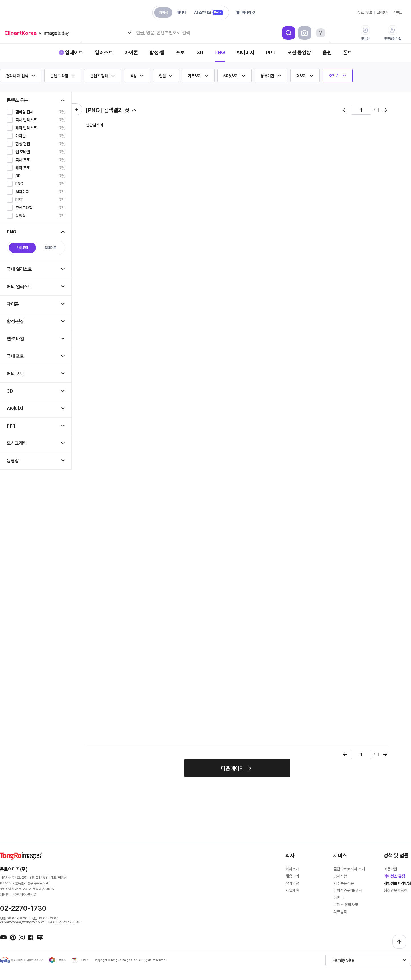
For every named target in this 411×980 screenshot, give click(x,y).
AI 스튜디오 (209, 12)
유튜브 (3, 937)
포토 (180, 52)
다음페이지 (233, 768)
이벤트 (398, 13)
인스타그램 (22, 937)
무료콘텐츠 (365, 13)
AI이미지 (245, 52)
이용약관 (390, 869)
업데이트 (74, 52)
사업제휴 (292, 890)
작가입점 (292, 883)
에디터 (181, 12)
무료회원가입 (393, 33)
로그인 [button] (365, 33)
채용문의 (292, 876)
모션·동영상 (299, 52)
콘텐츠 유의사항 (346, 905)
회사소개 (292, 869)
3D (200, 52)
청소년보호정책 (396, 890)
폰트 (348, 52)
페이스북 (31, 937)
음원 (327, 52)
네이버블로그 (40, 937)
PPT (271, 52)
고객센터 (383, 13)
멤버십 (163, 12)
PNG (220, 52)
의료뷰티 (340, 912)
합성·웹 (157, 52)
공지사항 (340, 876)
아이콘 (131, 52)
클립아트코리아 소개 (349, 869)
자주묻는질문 (344, 883)
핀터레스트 (13, 937)
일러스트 (104, 52)
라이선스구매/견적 (348, 890)
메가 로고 (39, 33)
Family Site (343, 960)
